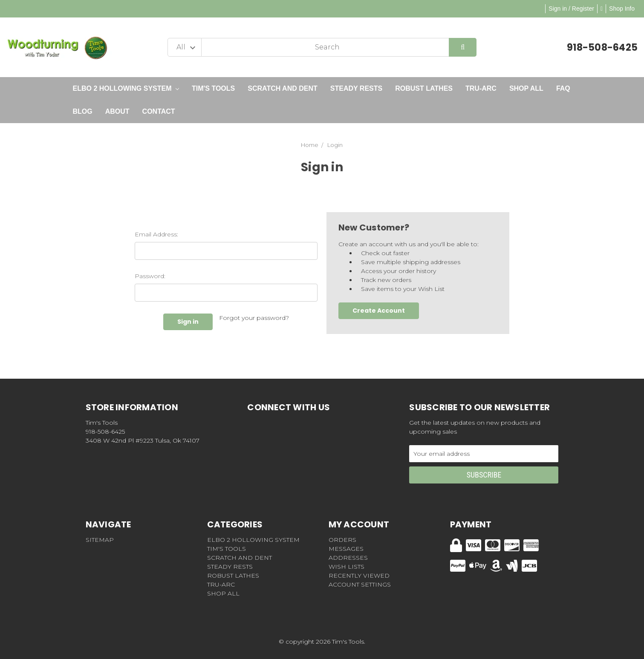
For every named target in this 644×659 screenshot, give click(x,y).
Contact (159, 111)
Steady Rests (356, 88)
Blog (83, 111)
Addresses (348, 558)
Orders (342, 540)
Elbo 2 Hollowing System (126, 88)
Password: (150, 276)
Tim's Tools (213, 88)
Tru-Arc (481, 88)
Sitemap (100, 540)
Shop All (526, 88)
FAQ (563, 88)
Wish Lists (347, 567)
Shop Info (622, 9)
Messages (346, 549)
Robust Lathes (424, 88)
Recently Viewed (359, 576)
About (117, 111)
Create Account (379, 311)
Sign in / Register (571, 9)
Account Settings (360, 584)
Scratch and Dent (283, 88)
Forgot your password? (254, 318)
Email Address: (156, 234)
